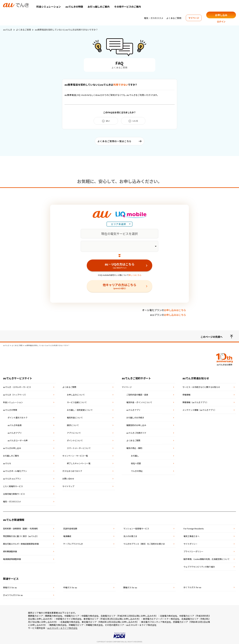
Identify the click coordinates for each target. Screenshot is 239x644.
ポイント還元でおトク (18, 416)
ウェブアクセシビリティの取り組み (199, 566)
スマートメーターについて (79, 447)
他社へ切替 (136, 462)
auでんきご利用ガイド (136, 432)
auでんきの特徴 (74, 7)
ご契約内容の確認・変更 (137, 394)
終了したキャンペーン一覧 (79, 462)
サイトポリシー (190, 543)
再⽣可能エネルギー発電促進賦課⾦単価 (21, 543)
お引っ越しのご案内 (99, 7)
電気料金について (75, 416)
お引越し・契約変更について (80, 409)
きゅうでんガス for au (13, 594)
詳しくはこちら (135, 274)
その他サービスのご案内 (128, 7)
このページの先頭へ (217, 336)
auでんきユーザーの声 (18, 439)
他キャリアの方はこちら (120, 285)
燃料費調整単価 (10, 550)
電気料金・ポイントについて (139, 401)
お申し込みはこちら (175, 309)
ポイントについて (75, 439)
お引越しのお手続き (135, 416)
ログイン (221, 22)
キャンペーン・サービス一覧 (75, 455)
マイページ (194, 18)
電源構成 (67, 535)
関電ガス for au (130, 586)
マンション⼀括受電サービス (136, 527)
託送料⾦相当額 (70, 527)
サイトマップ (68, 485)
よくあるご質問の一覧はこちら (114, 141)
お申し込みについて (76, 394)
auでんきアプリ (15, 432)
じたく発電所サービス (13, 485)
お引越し (135, 455)
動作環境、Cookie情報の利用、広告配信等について (207, 558)
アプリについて (74, 432)
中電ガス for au (70, 586)
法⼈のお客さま (130, 535)
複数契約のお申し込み (136, 424)
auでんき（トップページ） (15, 394)
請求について (73, 424)
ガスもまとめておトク (72, 470)
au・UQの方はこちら (120, 264)
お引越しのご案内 (11, 455)
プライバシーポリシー (193, 550)
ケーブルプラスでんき (73, 543)
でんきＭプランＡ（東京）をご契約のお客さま (144, 543)
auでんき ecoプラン (12, 478)
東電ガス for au (10, 586)
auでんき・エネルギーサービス (17, 386)
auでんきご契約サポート (136, 377)
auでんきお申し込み (12, 447)
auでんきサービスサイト (18, 377)
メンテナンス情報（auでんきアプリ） (199, 409)
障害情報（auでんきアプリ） (195, 401)
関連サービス (11, 578)
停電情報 (186, 394)
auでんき (8, 30)
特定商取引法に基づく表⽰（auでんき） (21, 535)
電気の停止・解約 (134, 447)
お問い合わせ (68, 478)
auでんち (7, 462)
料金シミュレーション (49, 7)
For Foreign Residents (194, 527)
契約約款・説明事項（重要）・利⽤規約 (20, 527)
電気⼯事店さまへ (191, 535)
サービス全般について (77, 401)
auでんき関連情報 (14, 519)
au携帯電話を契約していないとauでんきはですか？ (101, 85)
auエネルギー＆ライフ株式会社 (62, 627)
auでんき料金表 (15, 424)
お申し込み (221, 15)
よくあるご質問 (174, 18)
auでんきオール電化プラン (15, 470)
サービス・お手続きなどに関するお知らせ (201, 386)
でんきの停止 (137, 470)
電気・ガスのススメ (154, 18)
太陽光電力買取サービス (14, 493)
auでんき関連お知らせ (196, 377)
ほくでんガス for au (192, 586)
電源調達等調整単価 (12, 558)
